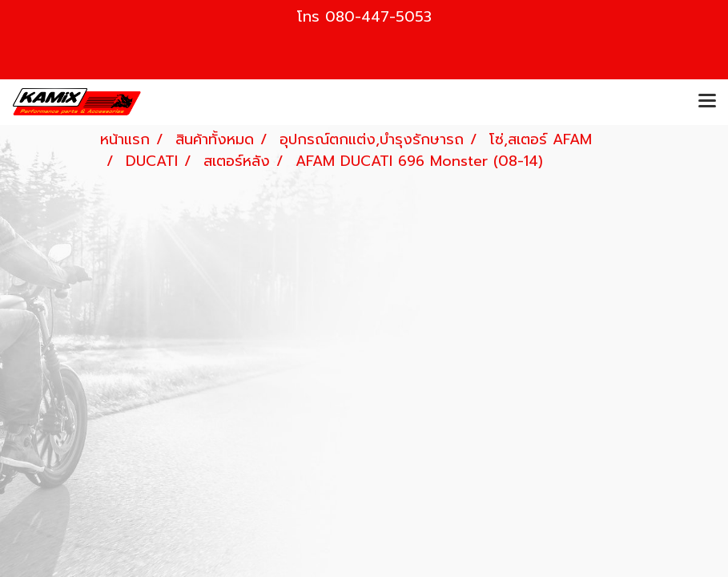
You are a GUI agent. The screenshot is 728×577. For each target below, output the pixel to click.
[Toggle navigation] (707, 102)
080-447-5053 (378, 17)
